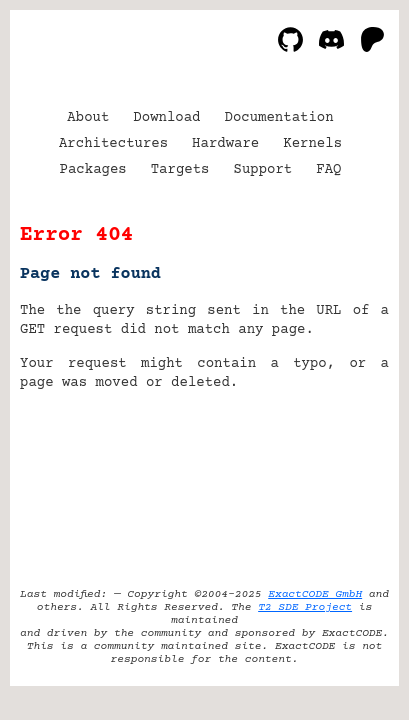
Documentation (279, 118)
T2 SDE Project (305, 607)
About (88, 118)
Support (262, 170)
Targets (180, 170)
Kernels (312, 144)
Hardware (225, 144)
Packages (93, 170)
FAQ (328, 170)
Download (166, 118)
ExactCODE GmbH (315, 594)
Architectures (113, 144)
